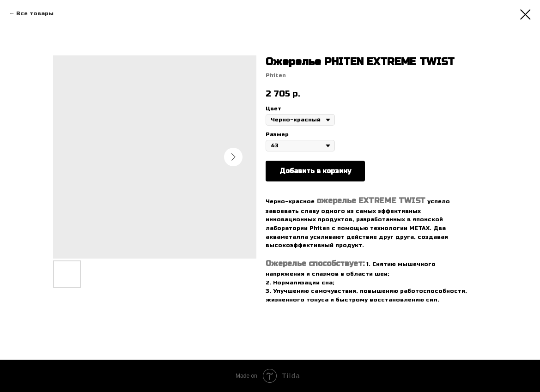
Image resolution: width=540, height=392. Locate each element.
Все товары (35, 13)
